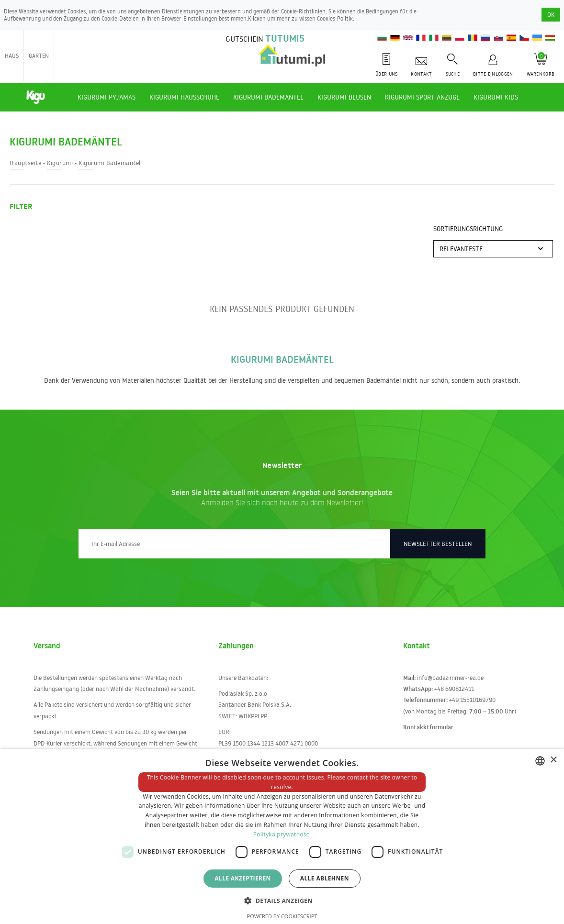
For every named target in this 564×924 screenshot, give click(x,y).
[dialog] (282, 836)
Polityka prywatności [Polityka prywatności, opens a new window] (282, 834)
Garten (39, 56)
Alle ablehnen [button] (325, 878)
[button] (282, 900)
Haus (12, 56)
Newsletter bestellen (438, 544)
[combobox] (540, 761)
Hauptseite (25, 163)
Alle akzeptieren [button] (243, 878)
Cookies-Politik (335, 18)
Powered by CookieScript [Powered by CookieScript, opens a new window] (282, 916)
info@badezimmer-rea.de (450, 678)
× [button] (553, 760)
